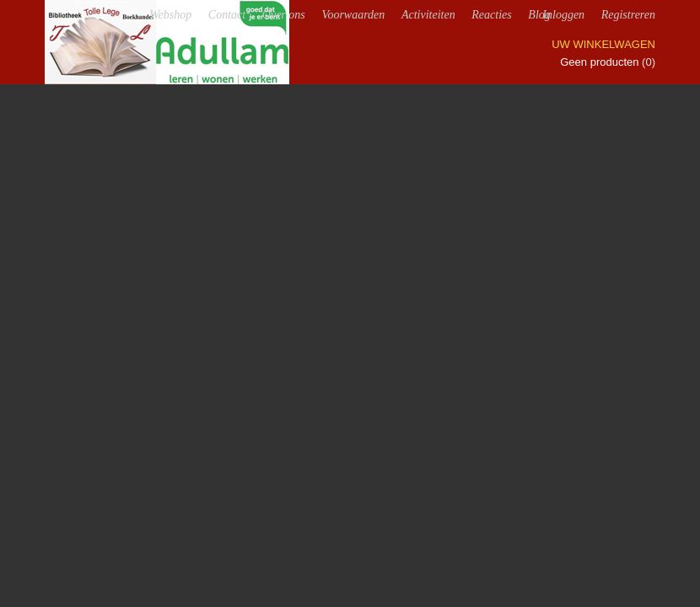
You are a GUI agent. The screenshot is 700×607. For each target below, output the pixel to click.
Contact (227, 15)
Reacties (491, 15)
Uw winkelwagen (603, 44)
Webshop (170, 15)
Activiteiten (428, 15)
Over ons (284, 15)
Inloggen (563, 15)
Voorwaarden (353, 15)
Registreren (628, 15)
